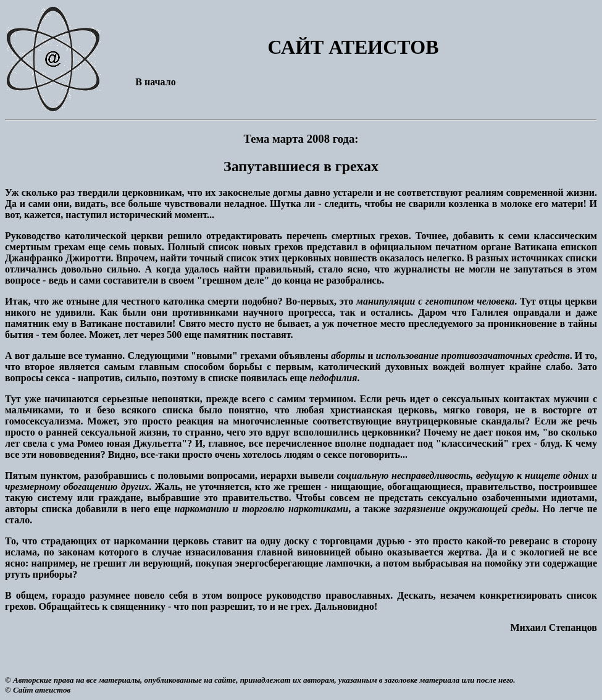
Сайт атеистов (42, 690)
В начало (155, 82)
